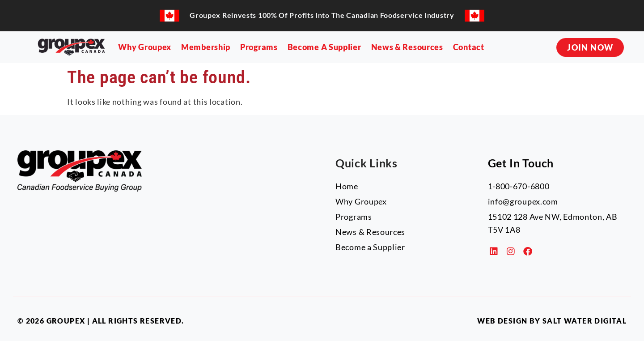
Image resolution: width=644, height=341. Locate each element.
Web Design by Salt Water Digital (552, 321)
